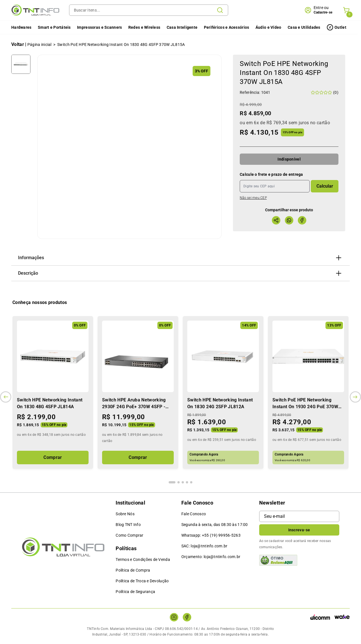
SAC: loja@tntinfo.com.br (204, 546)
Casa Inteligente (182, 27)
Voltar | (19, 44)
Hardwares (21, 27)
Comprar (53, 457)
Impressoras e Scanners (99, 27)
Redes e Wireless (144, 27)
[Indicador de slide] (172, 482)
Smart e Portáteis (54, 27)
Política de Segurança (135, 592)
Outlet (340, 27)
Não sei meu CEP (253, 198)
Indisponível (289, 159)
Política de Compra (133, 570)
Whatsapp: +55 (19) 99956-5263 (211, 535)
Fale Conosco (194, 514)
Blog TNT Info (128, 525)
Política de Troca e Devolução (142, 581)
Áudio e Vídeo (268, 27)
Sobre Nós (125, 514)
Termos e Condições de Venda (143, 559)
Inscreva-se (299, 530)
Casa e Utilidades (304, 27)
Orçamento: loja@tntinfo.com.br (211, 557)
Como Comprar (129, 535)
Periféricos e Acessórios (227, 27)
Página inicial (39, 45)
